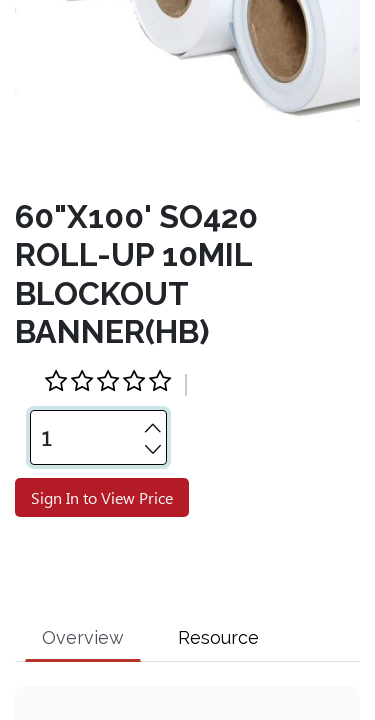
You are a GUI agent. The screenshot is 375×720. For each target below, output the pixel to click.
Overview (83, 597)
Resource (218, 597)
